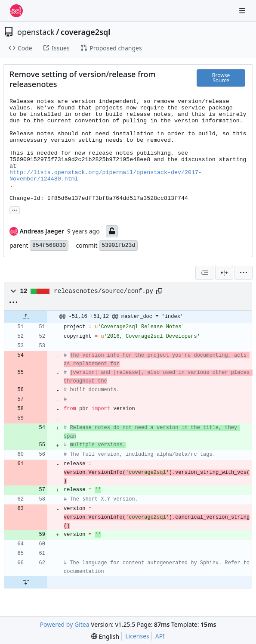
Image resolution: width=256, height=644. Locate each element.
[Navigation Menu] (243, 11)
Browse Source (221, 78)
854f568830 (49, 245)
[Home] (16, 11)
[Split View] (224, 273)
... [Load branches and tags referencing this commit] (15, 209)
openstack (36, 32)
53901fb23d (118, 245)
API (160, 636)
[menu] (244, 273)
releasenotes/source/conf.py (103, 291)
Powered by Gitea (65, 624)
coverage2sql (85, 32)
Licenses (137, 636)
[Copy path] (159, 291)
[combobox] (204, 273)
